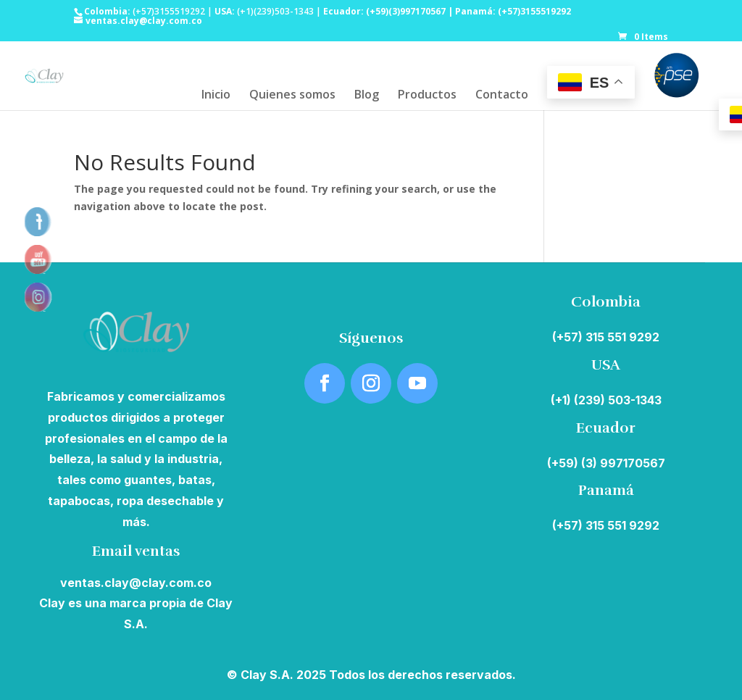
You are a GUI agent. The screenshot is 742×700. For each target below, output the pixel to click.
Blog (367, 96)
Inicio (216, 96)
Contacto (502, 96)
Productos (427, 96)
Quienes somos (292, 96)
